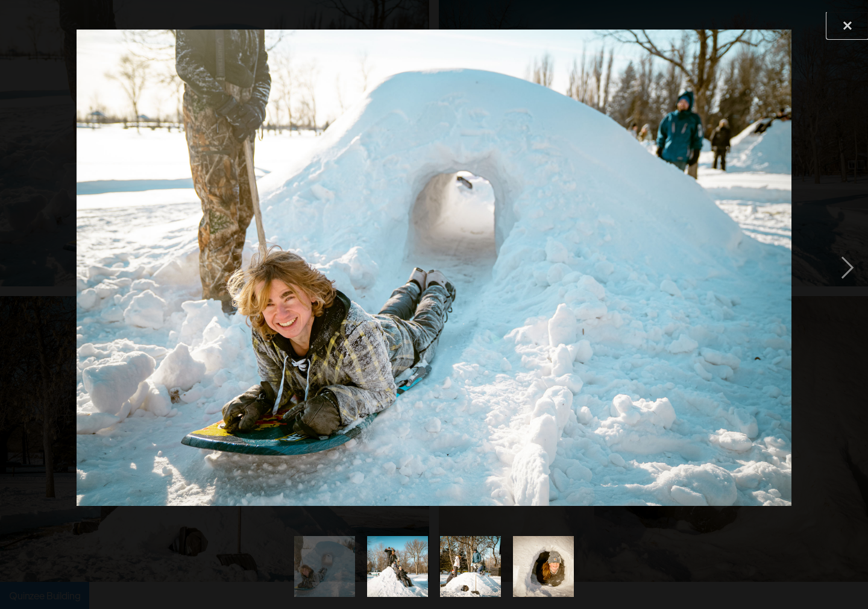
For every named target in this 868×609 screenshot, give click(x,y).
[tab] (325, 566)
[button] (848, 268)
